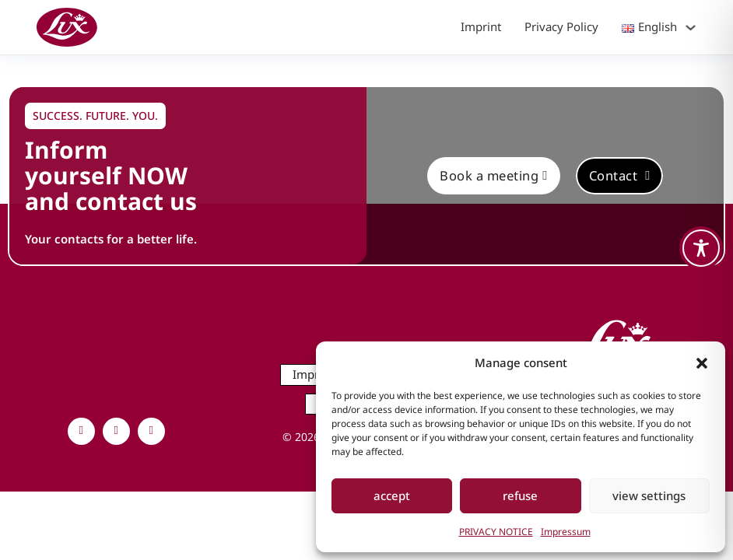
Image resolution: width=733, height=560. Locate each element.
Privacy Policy (561, 26)
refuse (520, 495)
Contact (620, 175)
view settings (649, 495)
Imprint (481, 26)
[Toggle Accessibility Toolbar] (701, 248)
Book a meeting (494, 175)
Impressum (566, 532)
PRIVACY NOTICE (496, 532)
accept (392, 495)
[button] (702, 363)
